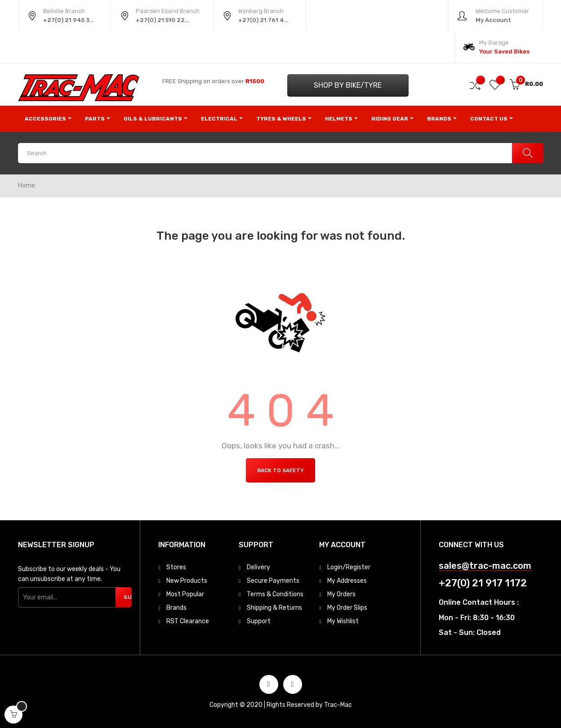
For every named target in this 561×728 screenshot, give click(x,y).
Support (259, 621)
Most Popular (185, 594)
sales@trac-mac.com (485, 566)
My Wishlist (343, 621)
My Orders (341, 594)
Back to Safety (280, 470)
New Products (187, 581)
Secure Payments (273, 581)
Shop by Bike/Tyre (348, 85)
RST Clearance (188, 621)
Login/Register (349, 567)
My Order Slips (347, 608)
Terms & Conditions (275, 594)
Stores (176, 567)
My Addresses (347, 581)
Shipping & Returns (274, 608)
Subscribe (128, 597)
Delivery (258, 567)
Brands (176, 608)
